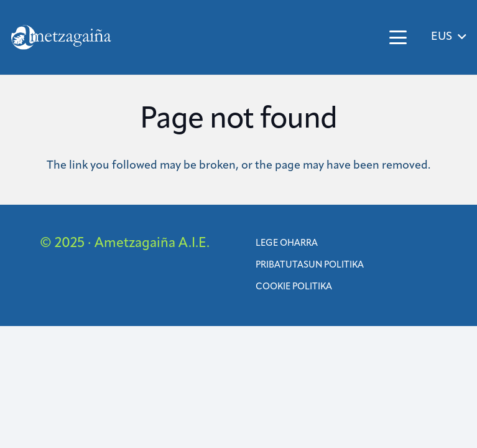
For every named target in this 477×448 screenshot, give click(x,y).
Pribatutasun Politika (310, 265)
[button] (398, 37)
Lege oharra (287, 244)
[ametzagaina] (61, 37)
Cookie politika (294, 287)
